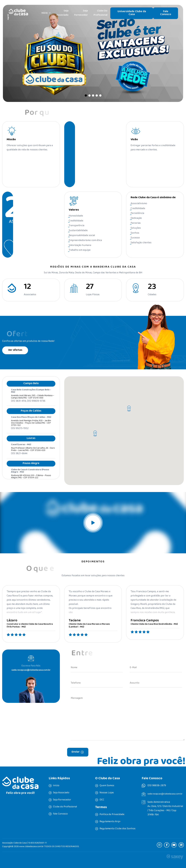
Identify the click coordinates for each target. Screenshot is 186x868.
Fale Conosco (166, 13)
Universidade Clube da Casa (132, 13)
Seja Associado (62, 13)
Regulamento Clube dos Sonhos (117, 829)
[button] (86, 95)
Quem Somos (107, 786)
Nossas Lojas (107, 793)
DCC (102, 800)
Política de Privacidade (112, 815)
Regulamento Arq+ (110, 822)
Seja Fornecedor (81, 13)
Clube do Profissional (100, 13)
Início (45, 13)
